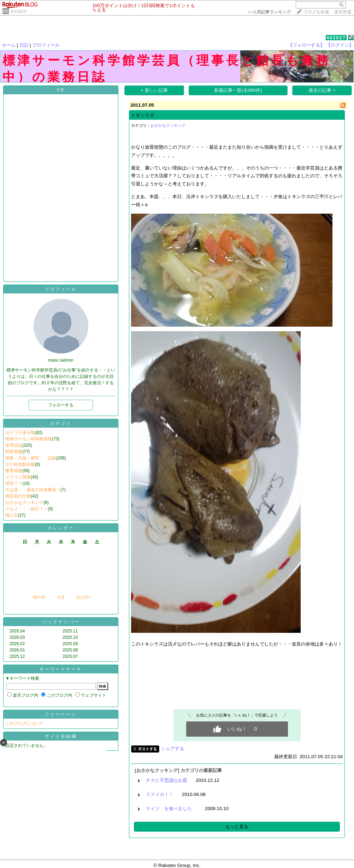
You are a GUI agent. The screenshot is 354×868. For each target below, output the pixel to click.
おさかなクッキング (24, 503)
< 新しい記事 (155, 90)
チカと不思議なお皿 (167, 780)
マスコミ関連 (18, 477)
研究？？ (14, 483)
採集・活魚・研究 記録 (31, 458)
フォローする (61, 405)
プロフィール (46, 45)
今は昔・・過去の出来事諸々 (33, 490)
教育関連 (14, 471)
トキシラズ (143, 115)
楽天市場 (343, 12)
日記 (24, 45)
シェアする (173, 748)
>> (269, 12)
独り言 (12, 515)
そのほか (18, 11)
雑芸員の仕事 (18, 496)
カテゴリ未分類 (20, 433)
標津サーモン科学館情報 (29, 439)
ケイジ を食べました (171, 808)
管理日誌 (14, 445)
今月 (61, 597)
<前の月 (38, 597)
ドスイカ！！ (160, 794)
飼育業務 (14, 452)
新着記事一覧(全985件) (238, 90)
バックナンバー (61, 622)
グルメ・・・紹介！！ (26, 509)
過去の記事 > (322, 90)
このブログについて (24, 724)
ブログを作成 (316, 12)
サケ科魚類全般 (20, 464)
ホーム (9, 45)
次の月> (83, 597)
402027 (336, 38)
